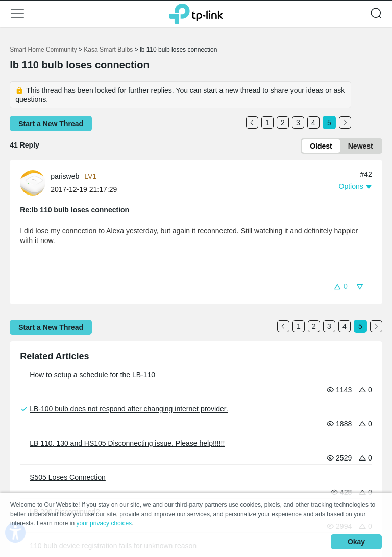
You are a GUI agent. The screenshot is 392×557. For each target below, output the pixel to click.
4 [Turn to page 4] (313, 123)
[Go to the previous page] (252, 123)
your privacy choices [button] (104, 523)
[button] (17, 13)
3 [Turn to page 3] (298, 123)
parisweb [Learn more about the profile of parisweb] (65, 176)
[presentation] (33, 183)
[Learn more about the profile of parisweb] (35, 182)
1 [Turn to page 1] (267, 123)
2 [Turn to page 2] (283, 123)
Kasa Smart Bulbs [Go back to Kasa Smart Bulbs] (108, 50)
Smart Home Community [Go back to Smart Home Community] (43, 50)
